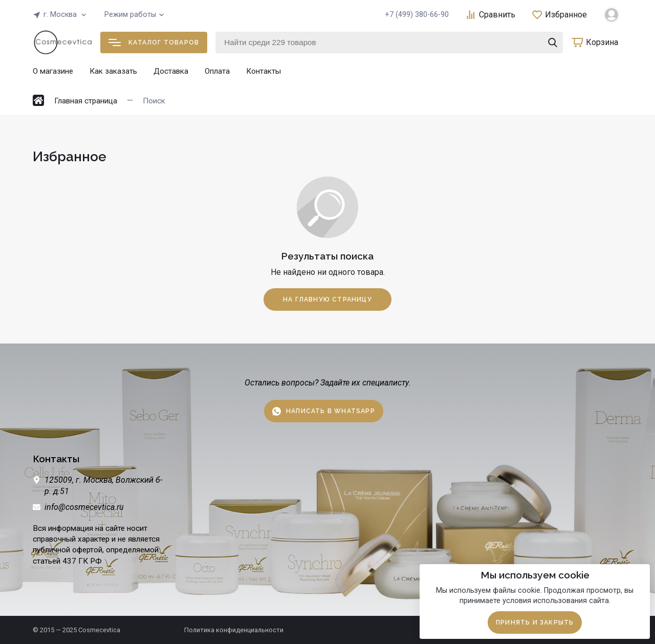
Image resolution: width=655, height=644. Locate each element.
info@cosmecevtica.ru (84, 507)
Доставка (171, 71)
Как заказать (113, 71)
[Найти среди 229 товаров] (389, 42)
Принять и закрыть (535, 622)
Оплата (217, 71)
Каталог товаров (154, 42)
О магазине (53, 71)
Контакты (264, 71)
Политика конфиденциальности (234, 630)
